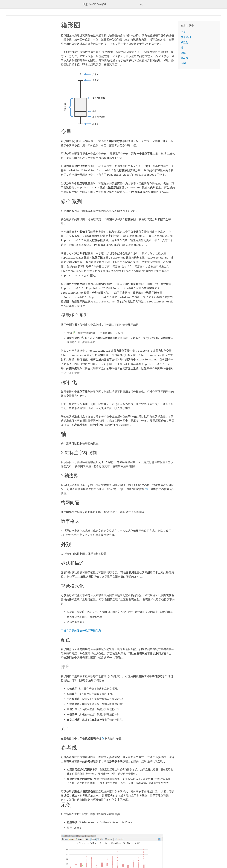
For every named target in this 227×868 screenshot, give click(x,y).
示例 (183, 63)
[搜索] (142, 4)
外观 (183, 53)
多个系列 (186, 37)
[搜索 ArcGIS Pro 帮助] (110, 4)
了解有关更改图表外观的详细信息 (81, 624)
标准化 (184, 42)
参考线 (184, 58)
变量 (183, 32)
